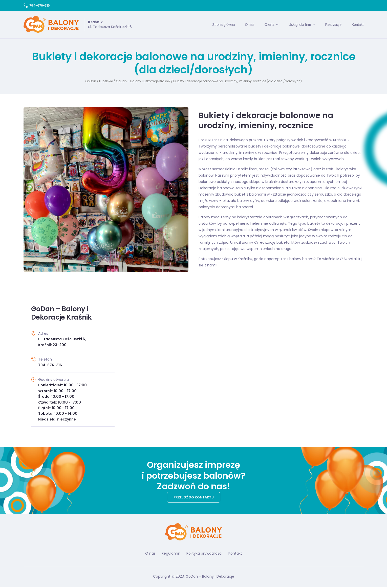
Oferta (270, 25)
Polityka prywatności (204, 554)
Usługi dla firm (300, 25)
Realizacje (333, 25)
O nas (250, 25)
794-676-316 (37, 5)
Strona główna (224, 25)
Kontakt (358, 25)
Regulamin (171, 554)
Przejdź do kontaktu (194, 498)
